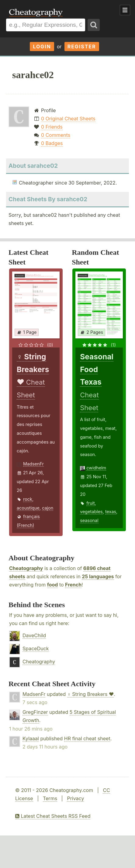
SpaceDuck (36, 648)
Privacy (75, 798)
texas (111, 512)
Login (42, 47)
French (73, 585)
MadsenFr (33, 464)
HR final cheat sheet (87, 738)
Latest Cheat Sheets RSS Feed (53, 816)
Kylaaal (31, 738)
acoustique (28, 508)
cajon (48, 508)
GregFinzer (35, 712)
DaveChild (34, 635)
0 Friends (52, 127)
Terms (50, 798)
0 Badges (52, 143)
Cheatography (26, 568)
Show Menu (125, 10)
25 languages (98, 576)
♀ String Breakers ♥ (91, 694)
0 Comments (56, 135)
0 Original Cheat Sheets (68, 119)
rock (28, 499)
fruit (90, 503)
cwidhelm (96, 468)
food (53, 585)
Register (82, 47)
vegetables (91, 512)
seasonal (89, 520)
